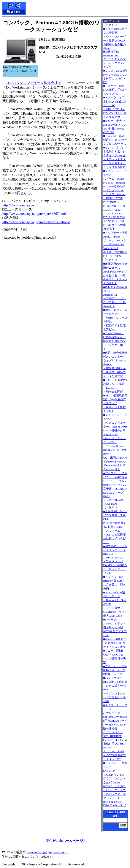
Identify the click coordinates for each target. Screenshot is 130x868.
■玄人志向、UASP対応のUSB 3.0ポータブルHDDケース (115, 140)
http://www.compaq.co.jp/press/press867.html (34, 214)
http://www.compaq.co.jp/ (20, 205)
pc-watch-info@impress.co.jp (47, 852)
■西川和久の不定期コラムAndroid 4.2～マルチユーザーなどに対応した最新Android (115, 297)
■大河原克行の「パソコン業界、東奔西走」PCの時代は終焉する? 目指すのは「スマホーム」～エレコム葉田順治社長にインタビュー (115, 527)
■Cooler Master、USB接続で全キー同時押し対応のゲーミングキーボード (114, 341)
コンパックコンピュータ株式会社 (32, 83)
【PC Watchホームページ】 (65, 841)
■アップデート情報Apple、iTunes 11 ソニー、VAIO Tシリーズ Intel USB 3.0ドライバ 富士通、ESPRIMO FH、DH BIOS (115, 244)
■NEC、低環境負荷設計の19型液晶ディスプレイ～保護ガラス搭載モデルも (115, 403)
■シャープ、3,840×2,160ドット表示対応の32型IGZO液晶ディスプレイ (115, 627)
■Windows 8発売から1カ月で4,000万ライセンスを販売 (115, 643)
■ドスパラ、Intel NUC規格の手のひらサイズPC (115, 90)
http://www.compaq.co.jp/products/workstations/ (36, 222)
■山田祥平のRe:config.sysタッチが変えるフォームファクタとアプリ (114, 59)
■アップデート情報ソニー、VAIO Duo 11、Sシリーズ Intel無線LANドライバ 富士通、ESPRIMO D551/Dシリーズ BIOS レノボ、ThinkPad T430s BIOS (115, 488)
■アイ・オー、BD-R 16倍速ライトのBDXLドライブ (115, 670)
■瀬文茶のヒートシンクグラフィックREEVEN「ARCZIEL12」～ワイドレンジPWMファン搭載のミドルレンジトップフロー (115, 560)
